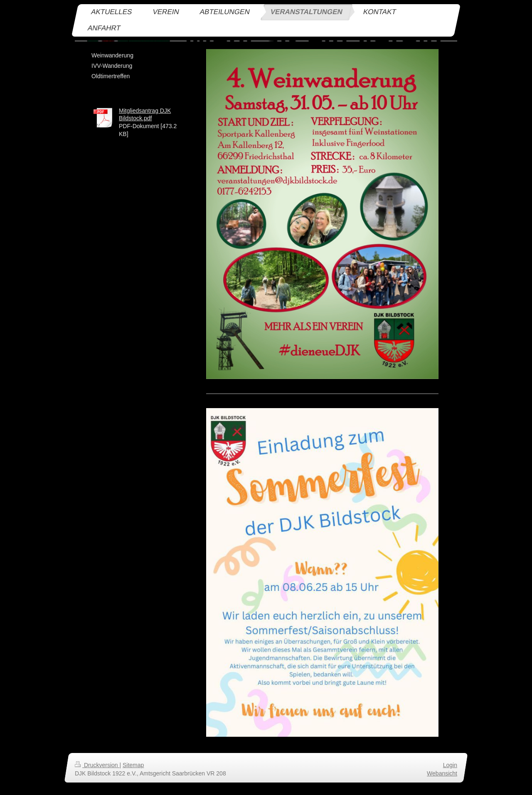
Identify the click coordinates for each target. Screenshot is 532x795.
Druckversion (97, 765)
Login (450, 765)
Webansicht (442, 773)
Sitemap (133, 765)
